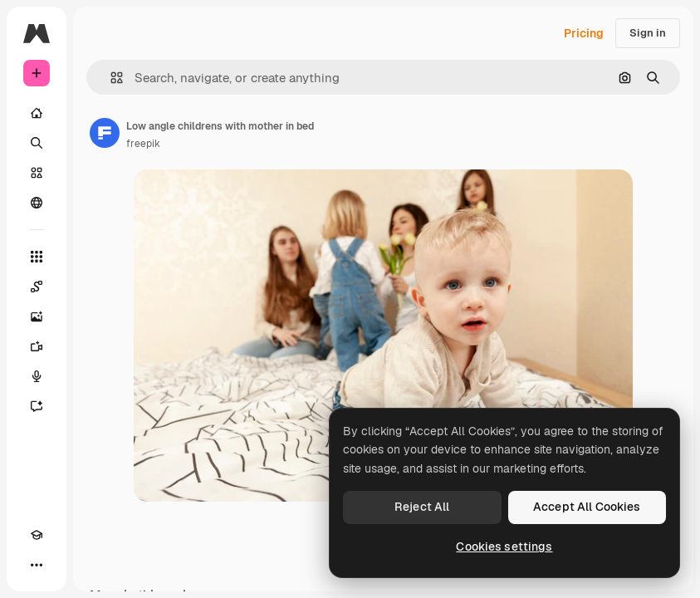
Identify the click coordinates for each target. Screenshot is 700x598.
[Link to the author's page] (105, 133)
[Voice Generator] (37, 376)
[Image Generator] (37, 316)
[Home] (37, 113)
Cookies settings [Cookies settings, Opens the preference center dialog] (504, 547)
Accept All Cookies (587, 507)
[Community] (37, 203)
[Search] (37, 143)
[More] (37, 565)
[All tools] (37, 257)
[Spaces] (37, 287)
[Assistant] (37, 406)
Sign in (648, 33)
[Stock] (37, 173)
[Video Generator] (37, 346)
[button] (110, 78)
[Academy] (37, 535)
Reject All (422, 507)
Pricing (584, 33)
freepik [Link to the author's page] (143, 144)
